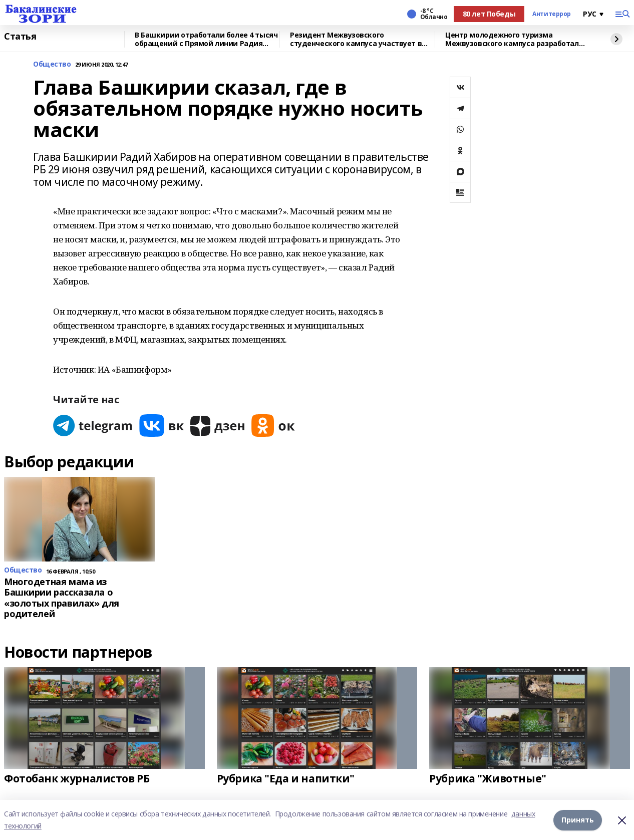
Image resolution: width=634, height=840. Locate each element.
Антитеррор (552, 14)
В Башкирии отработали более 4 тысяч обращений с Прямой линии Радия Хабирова (206, 39)
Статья (20, 37)
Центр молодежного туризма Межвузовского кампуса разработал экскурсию (512, 39)
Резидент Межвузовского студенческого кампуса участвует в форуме (356, 39)
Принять (578, 820)
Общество (52, 64)
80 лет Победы (489, 14)
